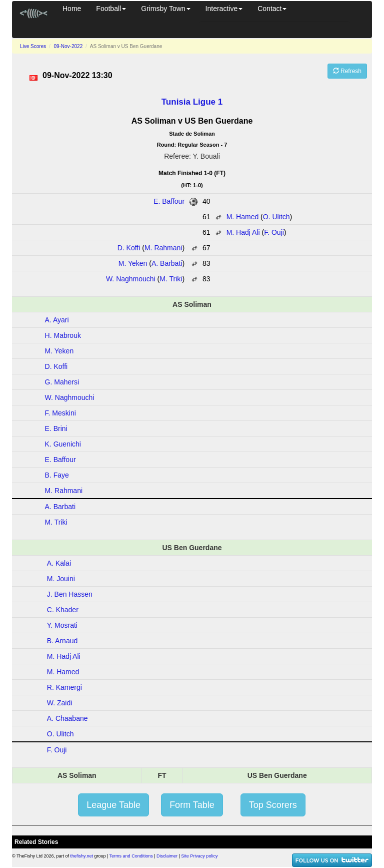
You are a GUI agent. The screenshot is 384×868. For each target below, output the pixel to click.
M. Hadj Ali (243, 232)
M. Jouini (61, 579)
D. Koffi (129, 248)
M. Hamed (243, 217)
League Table (113, 805)
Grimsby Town (165, 9)
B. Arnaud (62, 641)
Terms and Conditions (131, 856)
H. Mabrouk (63, 335)
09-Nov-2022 (68, 46)
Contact (272, 9)
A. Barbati (167, 263)
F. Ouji (274, 232)
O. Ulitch (276, 217)
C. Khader (63, 610)
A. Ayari (57, 320)
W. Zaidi (60, 703)
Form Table (192, 805)
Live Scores (33, 46)
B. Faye (57, 475)
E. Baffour (169, 201)
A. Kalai (59, 563)
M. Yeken (133, 263)
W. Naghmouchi (131, 279)
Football (111, 9)
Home (72, 9)
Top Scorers (273, 805)
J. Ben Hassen (70, 594)
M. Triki (171, 279)
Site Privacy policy (199, 856)
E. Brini (56, 428)
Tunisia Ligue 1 (192, 102)
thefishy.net (82, 856)
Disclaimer (167, 856)
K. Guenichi (63, 444)
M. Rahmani (163, 248)
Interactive (224, 9)
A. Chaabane (67, 718)
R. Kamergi (64, 687)
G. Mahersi (62, 382)
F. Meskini (60, 413)
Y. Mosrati (62, 625)
